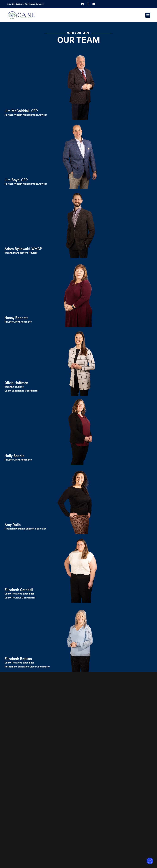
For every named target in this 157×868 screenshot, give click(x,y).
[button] (148, 15)
